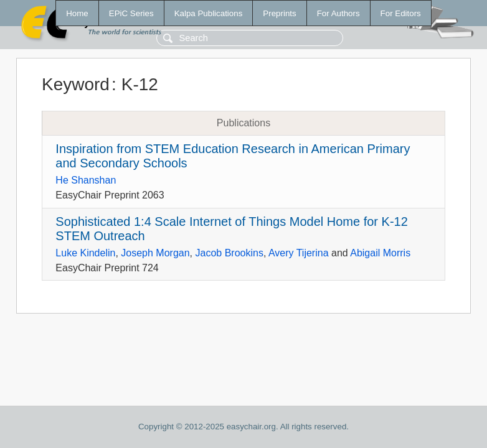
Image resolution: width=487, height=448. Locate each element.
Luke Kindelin (85, 253)
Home (77, 13)
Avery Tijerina (299, 253)
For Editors (401, 13)
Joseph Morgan (155, 253)
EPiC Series (131, 13)
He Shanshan (86, 180)
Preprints (279, 13)
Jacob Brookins (229, 253)
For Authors (338, 13)
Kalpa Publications (209, 13)
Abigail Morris (380, 253)
